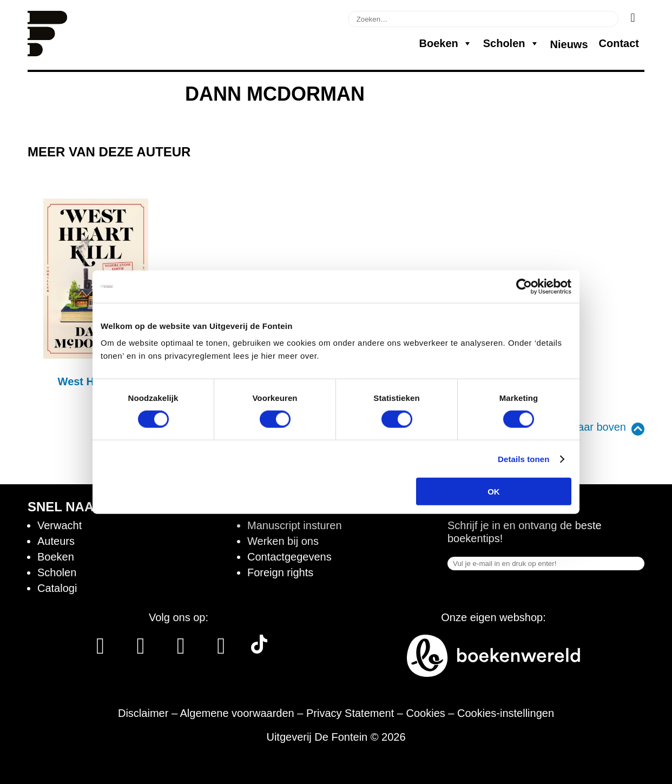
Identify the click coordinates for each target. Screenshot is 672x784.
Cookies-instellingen (506, 713)
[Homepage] (47, 52)
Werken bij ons (283, 541)
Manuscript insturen (295, 525)
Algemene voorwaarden (237, 713)
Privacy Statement (350, 713)
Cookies (426, 713)
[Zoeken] (633, 18)
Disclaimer (143, 713)
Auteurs (56, 541)
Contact (619, 43)
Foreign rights (280, 572)
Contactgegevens (289, 557)
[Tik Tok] (259, 650)
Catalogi (57, 588)
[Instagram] (140, 650)
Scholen (511, 43)
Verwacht (60, 525)
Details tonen (523, 459)
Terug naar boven (584, 427)
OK (494, 492)
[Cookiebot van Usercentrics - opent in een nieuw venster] (524, 286)
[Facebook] (100, 650)
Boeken (445, 43)
